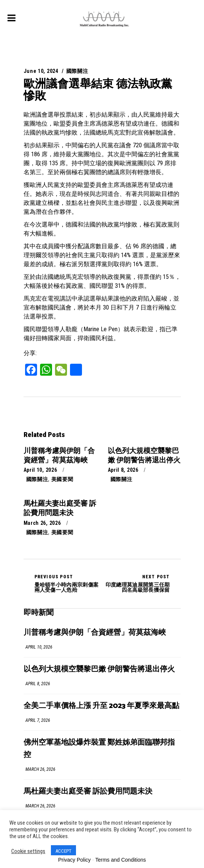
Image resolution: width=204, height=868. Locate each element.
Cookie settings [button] (28, 851)
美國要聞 (62, 479)
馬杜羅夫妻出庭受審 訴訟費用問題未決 (88, 792)
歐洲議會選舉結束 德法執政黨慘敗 (98, 90)
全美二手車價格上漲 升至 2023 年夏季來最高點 (101, 706)
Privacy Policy (74, 860)
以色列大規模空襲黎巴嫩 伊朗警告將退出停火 (99, 669)
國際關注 (77, 71)
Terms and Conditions (120, 860)
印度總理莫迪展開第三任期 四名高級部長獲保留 (136, 584)
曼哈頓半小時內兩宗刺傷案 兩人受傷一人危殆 (68, 584)
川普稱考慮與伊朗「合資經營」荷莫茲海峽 (95, 633)
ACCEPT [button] (63, 851)
